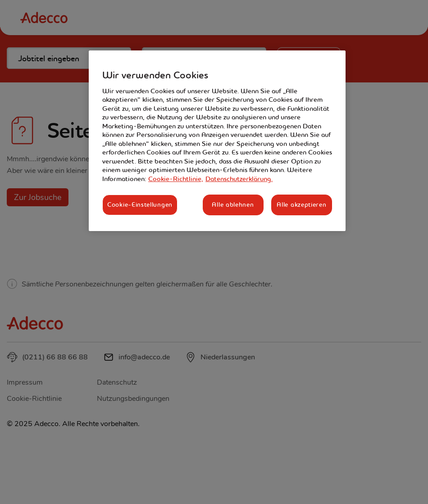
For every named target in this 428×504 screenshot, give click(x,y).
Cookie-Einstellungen (140, 204)
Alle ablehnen (233, 204)
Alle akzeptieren (301, 204)
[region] (217, 141)
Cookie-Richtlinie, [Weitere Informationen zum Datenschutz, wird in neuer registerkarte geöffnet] (176, 179)
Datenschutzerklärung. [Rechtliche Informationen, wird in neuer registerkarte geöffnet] (239, 179)
